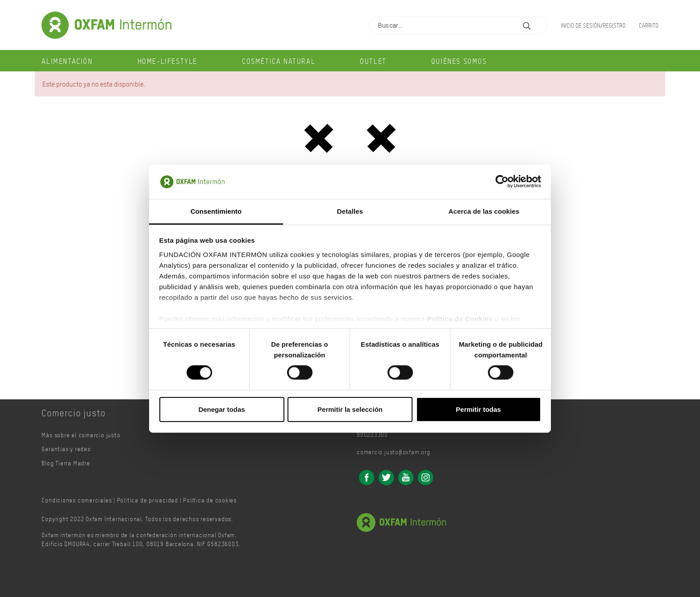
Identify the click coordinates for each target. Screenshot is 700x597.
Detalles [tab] (350, 211)
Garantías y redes (66, 449)
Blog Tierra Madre (66, 463)
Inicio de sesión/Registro (593, 25)
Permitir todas (478, 409)
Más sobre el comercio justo (81, 435)
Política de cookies (210, 500)
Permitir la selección (350, 409)
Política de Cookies (460, 319)
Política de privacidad (148, 500)
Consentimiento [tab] (216, 211)
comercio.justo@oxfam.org (394, 452)
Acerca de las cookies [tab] (484, 211)
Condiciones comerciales (77, 500)
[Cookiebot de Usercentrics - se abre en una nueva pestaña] (502, 182)
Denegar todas (221, 409)
